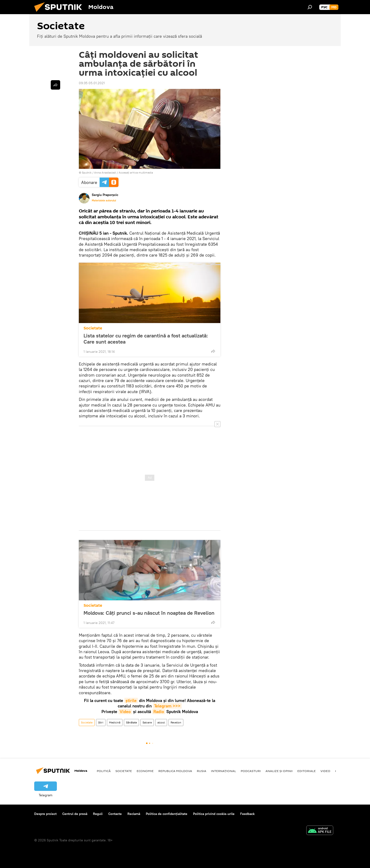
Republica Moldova (175, 771)
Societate (93, 328)
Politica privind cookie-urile (214, 814)
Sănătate (131, 722)
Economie (145, 771)
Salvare (147, 722)
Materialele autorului (104, 200)
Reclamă (134, 814)
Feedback (247, 814)
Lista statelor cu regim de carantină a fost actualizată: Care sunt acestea (146, 339)
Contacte (115, 814)
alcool (161, 722)
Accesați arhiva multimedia (136, 172)
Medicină (115, 722)
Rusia (202, 771)
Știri (101, 722)
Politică (104, 771)
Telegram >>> (167, 706)
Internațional (223, 771)
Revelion (176, 722)
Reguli (98, 814)
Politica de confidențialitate (167, 814)
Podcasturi (251, 771)
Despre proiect (45, 814)
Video (125, 712)
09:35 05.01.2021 (92, 83)
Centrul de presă (75, 814)
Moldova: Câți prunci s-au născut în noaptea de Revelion (149, 613)
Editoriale (307, 771)
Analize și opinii (279, 771)
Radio (159, 712)
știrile (131, 700)
